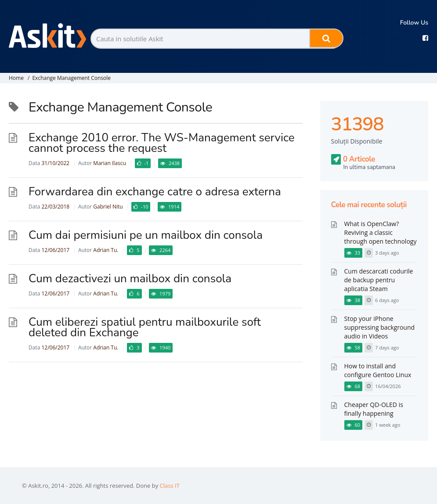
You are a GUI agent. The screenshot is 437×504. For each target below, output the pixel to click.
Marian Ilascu (109, 163)
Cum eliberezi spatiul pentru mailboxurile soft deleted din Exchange (145, 327)
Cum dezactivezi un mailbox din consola (130, 279)
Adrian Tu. (106, 250)
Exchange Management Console (71, 78)
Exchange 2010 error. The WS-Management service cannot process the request (162, 143)
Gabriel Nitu (108, 207)
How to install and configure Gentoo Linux (378, 370)
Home (16, 78)
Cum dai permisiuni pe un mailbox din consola (146, 235)
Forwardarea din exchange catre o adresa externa (155, 192)
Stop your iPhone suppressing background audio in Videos (380, 327)
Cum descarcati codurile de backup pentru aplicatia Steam (379, 280)
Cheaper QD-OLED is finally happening (374, 409)
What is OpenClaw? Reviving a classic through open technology (381, 232)
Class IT (170, 486)
